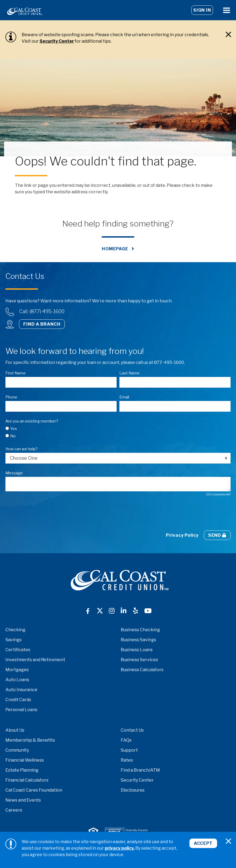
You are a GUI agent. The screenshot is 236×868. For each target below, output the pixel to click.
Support (129, 750)
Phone (11, 397)
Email (124, 397)
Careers (14, 810)
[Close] (228, 35)
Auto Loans (17, 680)
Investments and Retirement (35, 660)
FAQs (126, 740)
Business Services (139, 660)
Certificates (18, 650)
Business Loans (137, 650)
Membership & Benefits (30, 740)
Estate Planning (22, 770)
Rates (127, 760)
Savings (14, 640)
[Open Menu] (227, 10)
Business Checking (140, 630)
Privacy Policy (182, 535)
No (13, 436)
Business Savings (138, 640)
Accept (203, 843)
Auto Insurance (21, 690)
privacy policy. (120, 848)
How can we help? (22, 449)
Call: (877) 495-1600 (42, 311)
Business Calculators (142, 670)
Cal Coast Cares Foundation (34, 790)
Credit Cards (18, 700)
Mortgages (17, 670)
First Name (16, 373)
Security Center (57, 41)
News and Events (23, 800)
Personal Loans (21, 710)
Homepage (115, 249)
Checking (15, 630)
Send (217, 535)
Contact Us (132, 730)
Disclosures (133, 790)
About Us (15, 730)
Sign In (202, 10)
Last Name (130, 373)
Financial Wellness (25, 760)
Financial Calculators (27, 780)
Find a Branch (42, 324)
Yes (14, 429)
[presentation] (47, 514)
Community (17, 750)
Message (14, 473)
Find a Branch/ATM (140, 770)
